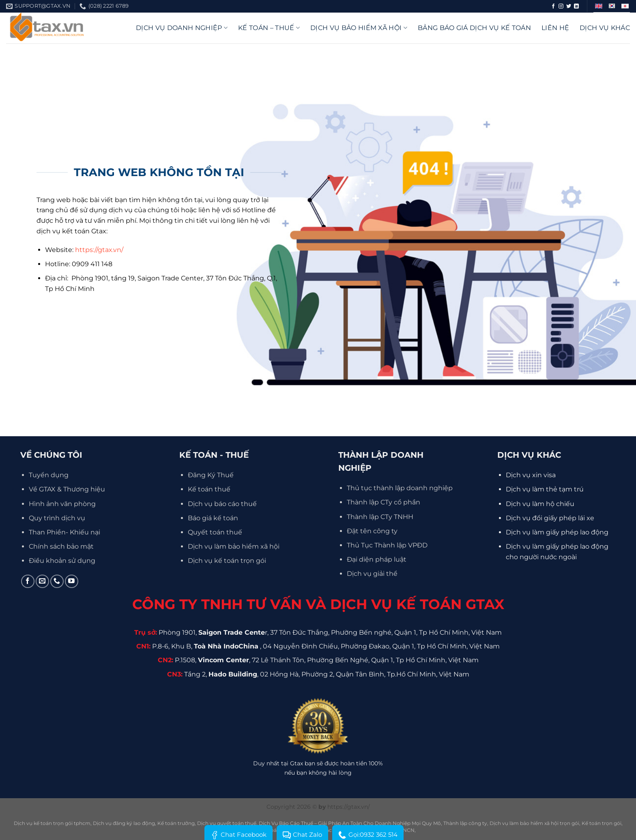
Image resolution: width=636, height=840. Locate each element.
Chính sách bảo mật (61, 546)
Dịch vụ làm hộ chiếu (540, 504)
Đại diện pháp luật (377, 559)
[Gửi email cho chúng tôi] (42, 581)
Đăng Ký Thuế (211, 475)
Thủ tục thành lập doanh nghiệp (400, 488)
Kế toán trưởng (176, 823)
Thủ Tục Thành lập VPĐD (387, 545)
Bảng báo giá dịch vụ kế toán (474, 28)
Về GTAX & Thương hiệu (67, 489)
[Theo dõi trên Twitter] (569, 6)
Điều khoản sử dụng (62, 561)
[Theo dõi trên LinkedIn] (576, 6)
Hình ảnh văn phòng (62, 504)
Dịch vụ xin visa (531, 475)
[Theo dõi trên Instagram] (561, 6)
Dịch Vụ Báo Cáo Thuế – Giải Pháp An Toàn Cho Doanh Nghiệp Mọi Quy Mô (350, 823)
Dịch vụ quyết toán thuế (227, 823)
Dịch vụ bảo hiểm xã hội (359, 28)
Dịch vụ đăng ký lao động (124, 823)
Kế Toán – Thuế (269, 28)
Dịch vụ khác (605, 28)
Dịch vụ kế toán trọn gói (227, 561)
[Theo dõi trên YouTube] (72, 581)
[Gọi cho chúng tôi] (57, 581)
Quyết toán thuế (215, 532)
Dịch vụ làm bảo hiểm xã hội (234, 546)
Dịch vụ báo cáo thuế (222, 504)
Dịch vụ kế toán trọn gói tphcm (52, 823)
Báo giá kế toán (213, 518)
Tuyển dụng (49, 475)
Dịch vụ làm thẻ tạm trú (545, 489)
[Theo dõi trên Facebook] (553, 6)
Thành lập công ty (465, 823)
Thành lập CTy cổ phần (384, 502)
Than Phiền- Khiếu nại (64, 532)
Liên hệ (555, 28)
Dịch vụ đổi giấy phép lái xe (550, 518)
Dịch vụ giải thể (372, 574)
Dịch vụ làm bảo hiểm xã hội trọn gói (534, 823)
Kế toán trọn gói (602, 823)
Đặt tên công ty (372, 531)
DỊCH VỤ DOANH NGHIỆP (182, 28)
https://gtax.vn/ (99, 250)
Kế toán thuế (209, 489)
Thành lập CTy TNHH (380, 517)
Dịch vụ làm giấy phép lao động (557, 532)
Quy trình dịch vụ (57, 518)
